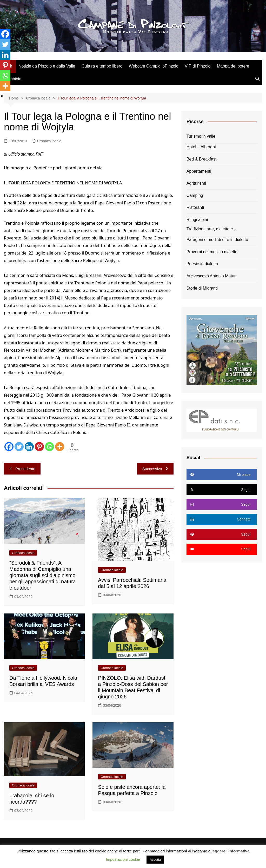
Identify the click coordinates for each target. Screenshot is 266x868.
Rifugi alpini (197, 220)
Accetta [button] (155, 860)
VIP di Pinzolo (198, 66)
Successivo (155, 469)
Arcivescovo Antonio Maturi (212, 276)
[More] (60, 447)
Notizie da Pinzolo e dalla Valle (47, 66)
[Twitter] (19, 447)
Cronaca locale (49, 141)
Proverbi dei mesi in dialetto (212, 252)
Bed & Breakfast (202, 159)
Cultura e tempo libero (102, 66)
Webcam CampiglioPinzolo (154, 66)
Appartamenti (199, 171)
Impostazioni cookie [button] (123, 859)
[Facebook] (9, 447)
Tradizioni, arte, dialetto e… (212, 229)
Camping (195, 195)
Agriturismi (196, 183)
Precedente (22, 469)
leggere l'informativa (230, 851)
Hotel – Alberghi (201, 147)
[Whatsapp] (49, 447)
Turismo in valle (201, 136)
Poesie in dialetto (202, 264)
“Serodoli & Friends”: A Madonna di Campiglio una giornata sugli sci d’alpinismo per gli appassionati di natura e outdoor (43, 575)
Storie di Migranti (202, 288)
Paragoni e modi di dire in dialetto (217, 240)
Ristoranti (195, 207)
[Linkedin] (29, 447)
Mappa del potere (233, 66)
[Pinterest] (39, 447)
